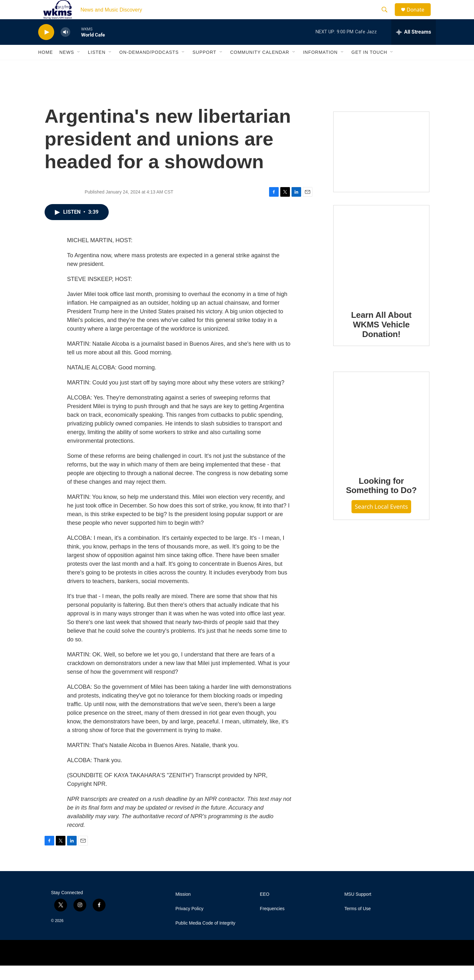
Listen (97, 67)
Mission (183, 909)
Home (46, 67)
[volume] (65, 47)
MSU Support (358, 909)
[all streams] (414, 46)
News (67, 67)
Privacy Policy (189, 923)
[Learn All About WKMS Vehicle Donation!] (381, 268)
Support (204, 67)
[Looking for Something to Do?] (381, 434)
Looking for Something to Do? (381, 500)
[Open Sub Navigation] (79, 67)
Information (320, 67)
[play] (46, 47)
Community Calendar (260, 67)
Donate (419, 17)
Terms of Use (358, 923)
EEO (265, 909)
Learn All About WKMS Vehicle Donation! (381, 339)
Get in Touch (369, 67)
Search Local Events (381, 521)
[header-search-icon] (387, 17)
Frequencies (272, 923)
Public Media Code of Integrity (205, 938)
